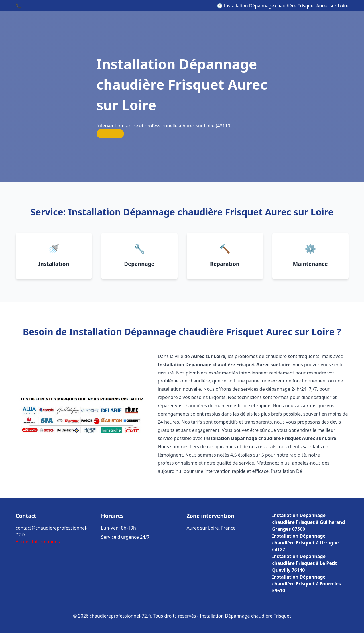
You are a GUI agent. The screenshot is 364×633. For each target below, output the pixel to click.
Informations (46, 542)
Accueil (23, 542)
